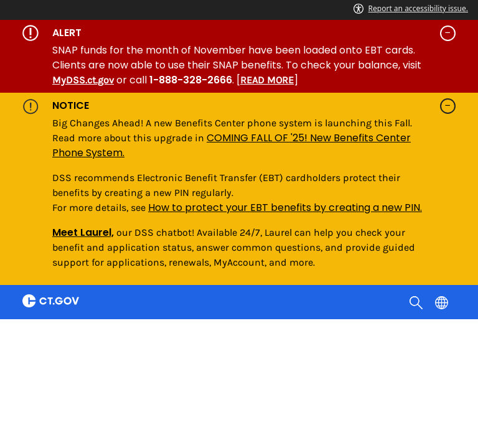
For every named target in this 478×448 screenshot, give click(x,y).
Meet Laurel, (83, 232)
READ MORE (267, 80)
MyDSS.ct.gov (83, 80)
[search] (417, 302)
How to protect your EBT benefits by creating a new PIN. (285, 208)
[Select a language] (443, 302)
